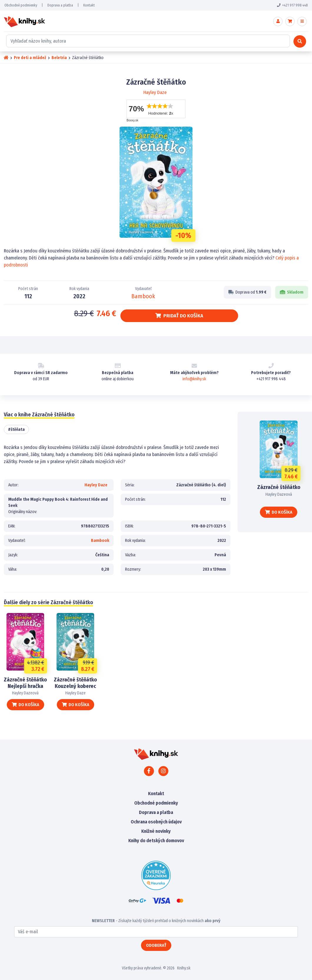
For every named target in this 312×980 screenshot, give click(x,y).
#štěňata (16, 429)
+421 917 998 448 (292, 5)
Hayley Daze (155, 92)
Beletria (59, 58)
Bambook (143, 296)
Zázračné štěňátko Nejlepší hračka (25, 683)
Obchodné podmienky (21, 5)
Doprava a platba (60, 5)
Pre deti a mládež (30, 58)
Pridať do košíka (179, 316)
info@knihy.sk (194, 379)
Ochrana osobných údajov (156, 822)
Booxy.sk (132, 120)
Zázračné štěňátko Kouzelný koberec (75, 683)
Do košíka (279, 512)
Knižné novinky (156, 831)
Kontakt (89, 5)
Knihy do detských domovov (156, 841)
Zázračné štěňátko (279, 487)
